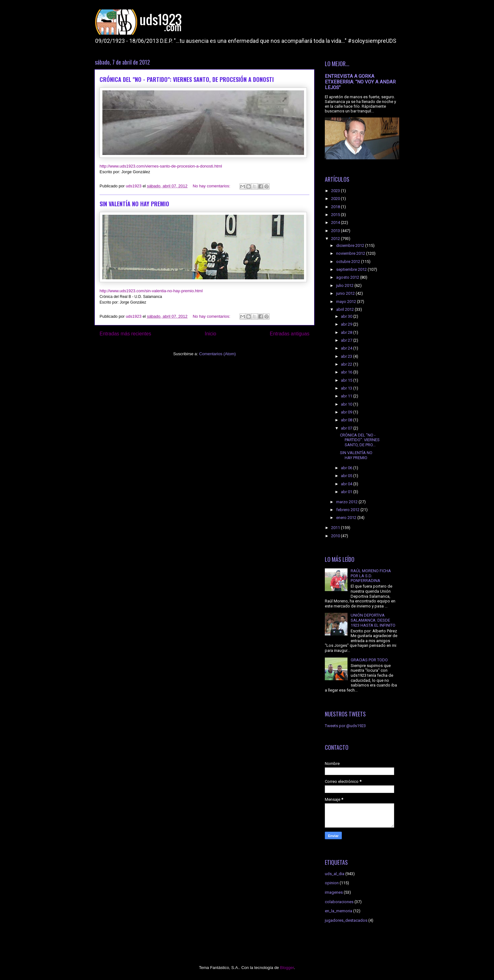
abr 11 (347, 396)
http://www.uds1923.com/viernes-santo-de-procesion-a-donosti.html (161, 166)
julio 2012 (345, 285)
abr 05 (347, 476)
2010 (336, 536)
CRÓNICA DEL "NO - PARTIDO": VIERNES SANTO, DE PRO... (360, 440)
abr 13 (347, 388)
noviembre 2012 (351, 253)
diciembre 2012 (351, 245)
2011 (336, 528)
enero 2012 (347, 518)
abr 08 (347, 420)
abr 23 (347, 356)
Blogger (287, 968)
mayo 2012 (347, 302)
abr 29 (347, 324)
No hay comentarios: (212, 186)
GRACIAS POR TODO (369, 660)
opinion (332, 883)
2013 (336, 231)
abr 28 (347, 332)
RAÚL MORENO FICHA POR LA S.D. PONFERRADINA (371, 576)
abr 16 (347, 372)
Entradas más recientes (125, 334)
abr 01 (347, 492)
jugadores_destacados (346, 920)
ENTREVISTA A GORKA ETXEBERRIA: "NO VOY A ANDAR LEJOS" (360, 82)
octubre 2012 (349, 262)
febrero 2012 (348, 510)
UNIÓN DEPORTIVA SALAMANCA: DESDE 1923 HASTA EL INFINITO (373, 620)
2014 (336, 222)
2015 (336, 215)
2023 (336, 191)
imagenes (334, 892)
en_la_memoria (339, 911)
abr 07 (347, 428)
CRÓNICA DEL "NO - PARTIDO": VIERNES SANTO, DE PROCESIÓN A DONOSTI (187, 79)
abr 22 (347, 364)
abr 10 (347, 404)
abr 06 (347, 468)
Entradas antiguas (290, 334)
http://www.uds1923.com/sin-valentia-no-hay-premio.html (151, 291)
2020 (336, 199)
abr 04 (347, 484)
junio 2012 (346, 293)
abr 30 (347, 316)
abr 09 (347, 412)
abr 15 (347, 380)
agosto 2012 (348, 277)
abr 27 (347, 340)
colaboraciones (339, 902)
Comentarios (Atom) (217, 354)
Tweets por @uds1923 (345, 726)
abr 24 (347, 348)
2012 (336, 239)
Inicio (210, 334)
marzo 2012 (347, 502)
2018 (336, 207)
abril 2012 (345, 309)
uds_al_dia (335, 874)
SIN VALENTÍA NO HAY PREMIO (134, 204)
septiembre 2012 (352, 269)
